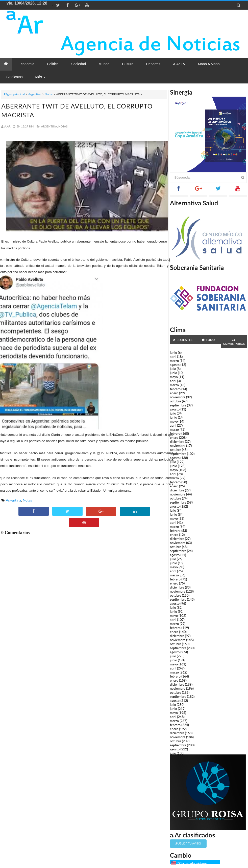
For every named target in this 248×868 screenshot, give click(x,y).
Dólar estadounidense (192, 863)
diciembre (177, 442)
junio (173, 353)
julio (173, 369)
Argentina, (49, 126)
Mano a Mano (209, 64)
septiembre (178, 405)
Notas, (63, 126)
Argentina (35, 94)
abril (173, 357)
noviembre (178, 397)
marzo (174, 361)
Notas (49, 94)
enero (174, 393)
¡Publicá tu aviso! (188, 843)
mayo (174, 377)
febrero (175, 389)
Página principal (14, 94)
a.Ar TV (179, 64)
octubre (176, 401)
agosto (175, 365)
